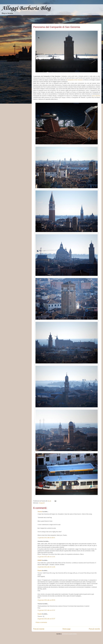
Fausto (40, 571)
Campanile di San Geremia (75, 80)
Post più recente (39, 629)
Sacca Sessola (96, 96)
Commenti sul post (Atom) (69, 634)
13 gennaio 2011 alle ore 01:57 (46, 619)
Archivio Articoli (12, 17)
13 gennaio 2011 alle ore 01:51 (46, 610)
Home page (67, 629)
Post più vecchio (94, 629)
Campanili (42, 503)
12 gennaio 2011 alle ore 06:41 (46, 538)
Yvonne (40, 512)
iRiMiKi (40, 560)
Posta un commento (41, 622)
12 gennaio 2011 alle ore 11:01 (46, 557)
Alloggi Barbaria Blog (26, 8)
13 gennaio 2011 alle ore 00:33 (46, 600)
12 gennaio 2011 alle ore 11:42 (46, 567)
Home (5, 17)
